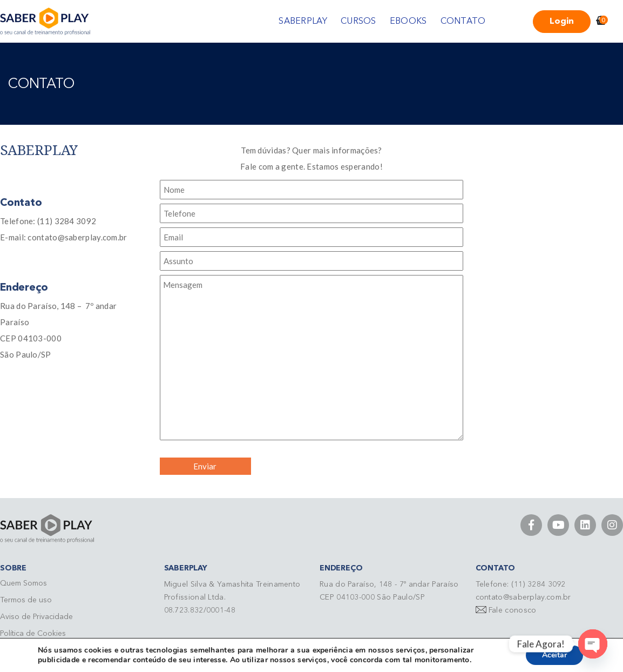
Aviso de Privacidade (36, 617)
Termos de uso (26, 600)
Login (562, 22)
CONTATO (463, 22)
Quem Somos (23, 583)
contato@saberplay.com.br (523, 597)
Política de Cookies (33, 634)
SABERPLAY (303, 22)
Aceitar (554, 655)
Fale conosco (513, 610)
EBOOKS (408, 22)
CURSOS (358, 22)
